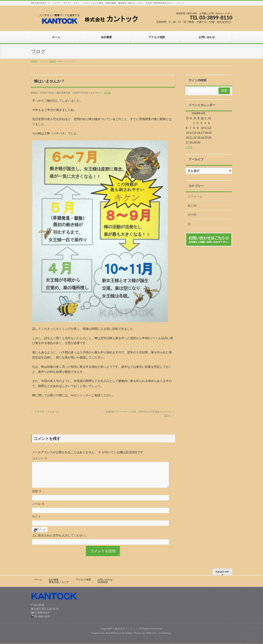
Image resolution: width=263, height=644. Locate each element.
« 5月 (189, 147)
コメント (40, 458)
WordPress (112, 633)
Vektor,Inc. (152, 633)
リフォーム (195, 196)
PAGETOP (222, 572)
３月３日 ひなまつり (45, 412)
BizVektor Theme (132, 633)
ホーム (38, 580)
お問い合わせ (105, 580)
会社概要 (54, 580)
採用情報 (103, 582)
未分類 (108, 93)
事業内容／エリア (59, 582)
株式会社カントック (127, 629)
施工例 (192, 206)
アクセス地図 (83, 580)
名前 (37, 496)
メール (38, 509)
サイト (36, 522)
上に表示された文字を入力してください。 (60, 540)
